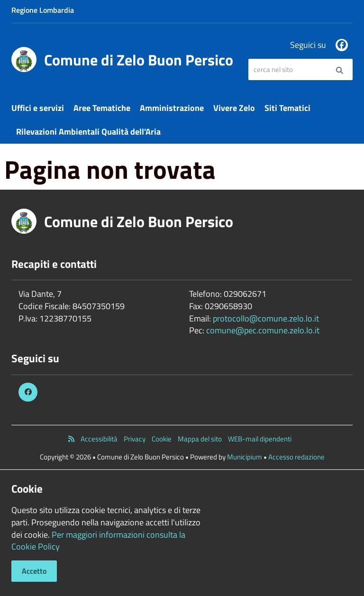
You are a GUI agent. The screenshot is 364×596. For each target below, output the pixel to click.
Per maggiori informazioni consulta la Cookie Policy (98, 541)
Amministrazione (172, 108)
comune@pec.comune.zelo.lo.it (263, 330)
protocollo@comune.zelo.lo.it (266, 318)
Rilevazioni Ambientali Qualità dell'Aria (88, 132)
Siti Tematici (287, 108)
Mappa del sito (200, 439)
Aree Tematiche (102, 108)
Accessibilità (99, 439)
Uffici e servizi (38, 108)
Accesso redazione (296, 457)
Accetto (34, 571)
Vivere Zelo (234, 108)
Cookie (162, 439)
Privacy (135, 439)
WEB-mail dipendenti (260, 439)
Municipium (245, 457)
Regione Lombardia (43, 10)
